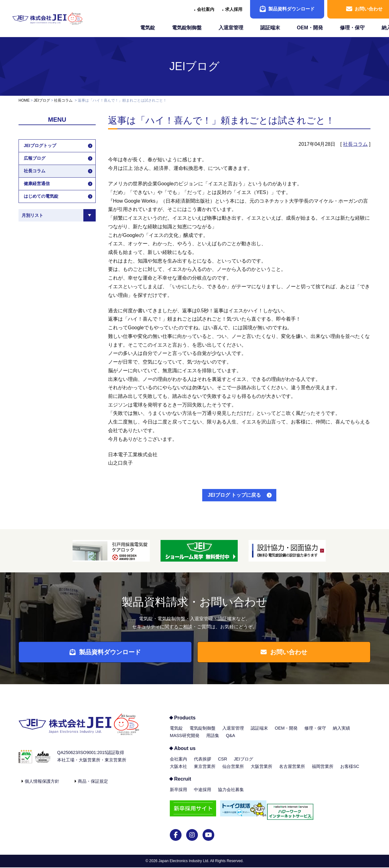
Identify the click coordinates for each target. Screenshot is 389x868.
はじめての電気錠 (41, 196)
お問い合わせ (287, 654)
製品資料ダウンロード (287, 9)
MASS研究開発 (185, 739)
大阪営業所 (261, 770)
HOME (24, 100)
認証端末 (270, 28)
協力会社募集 (231, 794)
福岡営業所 (323, 770)
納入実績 (341, 732)
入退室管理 (231, 28)
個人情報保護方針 (42, 785)
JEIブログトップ (40, 145)
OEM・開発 (310, 28)
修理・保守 (352, 28)
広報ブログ (35, 158)
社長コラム (63, 100)
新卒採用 (178, 794)
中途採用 (203, 794)
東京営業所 (205, 770)
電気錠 (148, 28)
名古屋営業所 (292, 770)
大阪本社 (178, 770)
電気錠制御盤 (187, 28)
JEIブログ (194, 66)
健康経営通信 (37, 183)
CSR (223, 763)
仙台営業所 (233, 770)
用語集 (213, 739)
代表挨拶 (203, 763)
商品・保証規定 (93, 785)
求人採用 (234, 9)
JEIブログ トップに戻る (234, 495)
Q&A (231, 739)
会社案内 (206, 9)
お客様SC (350, 770)
